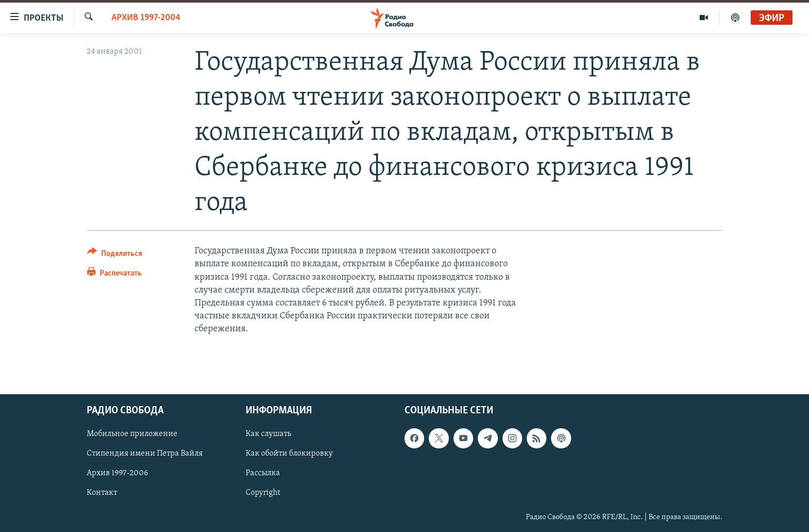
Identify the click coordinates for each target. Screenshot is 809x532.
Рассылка (263, 473)
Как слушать (268, 434)
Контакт (102, 493)
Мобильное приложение (132, 434)
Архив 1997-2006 (117, 473)
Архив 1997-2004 (146, 18)
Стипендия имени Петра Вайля (145, 454)
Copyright (263, 493)
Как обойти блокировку (289, 454)
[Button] (115, 255)
